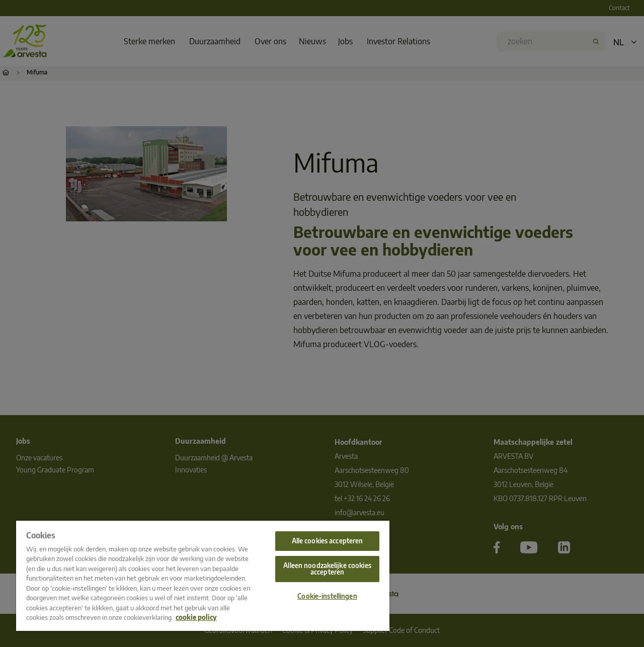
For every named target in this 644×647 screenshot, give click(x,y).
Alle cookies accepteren (328, 541)
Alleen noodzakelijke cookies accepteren (327, 569)
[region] (203, 576)
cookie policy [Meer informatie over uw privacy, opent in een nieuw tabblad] (196, 617)
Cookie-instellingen (327, 596)
